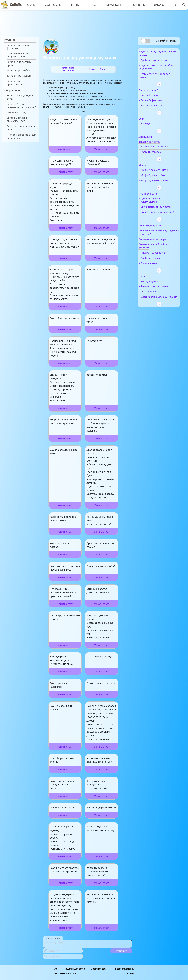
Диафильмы (112, 5)
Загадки (158, 5)
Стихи (92, 5)
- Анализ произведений (159, 261)
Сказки (32, 5)
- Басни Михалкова (157, 108)
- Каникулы (152, 126)
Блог (175, 5)
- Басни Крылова (155, 97)
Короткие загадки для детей (20, 97)
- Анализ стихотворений (160, 295)
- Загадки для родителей (160, 149)
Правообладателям (124, 969)
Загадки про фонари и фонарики (20, 47)
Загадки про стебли (18, 70)
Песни (75, 5)
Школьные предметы (65, 973)
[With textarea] (88, 944)
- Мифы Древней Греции (160, 182)
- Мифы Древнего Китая (160, 172)
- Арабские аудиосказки (160, 62)
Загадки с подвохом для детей (21, 128)
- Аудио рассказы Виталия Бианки (156, 78)
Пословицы (136, 5)
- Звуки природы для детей (158, 210)
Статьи (131, 973)
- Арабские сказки (156, 266)
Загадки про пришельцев (14, 83)
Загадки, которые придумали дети (17, 119)
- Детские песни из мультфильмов (157, 202)
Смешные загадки (18, 112)
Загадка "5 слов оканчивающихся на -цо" (22, 106)
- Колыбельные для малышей (157, 219)
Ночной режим (164, 41)
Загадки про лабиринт (20, 76)
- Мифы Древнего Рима (159, 177)
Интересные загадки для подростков (21, 136)
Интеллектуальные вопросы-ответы (18, 55)
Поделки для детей (75, 969)
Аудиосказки (53, 5)
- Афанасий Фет (155, 300)
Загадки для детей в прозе (19, 63)
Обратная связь (99, 969)
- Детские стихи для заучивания (157, 307)
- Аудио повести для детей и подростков (157, 69)
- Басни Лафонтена (157, 102)
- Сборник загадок (156, 154)
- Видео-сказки (154, 272)
